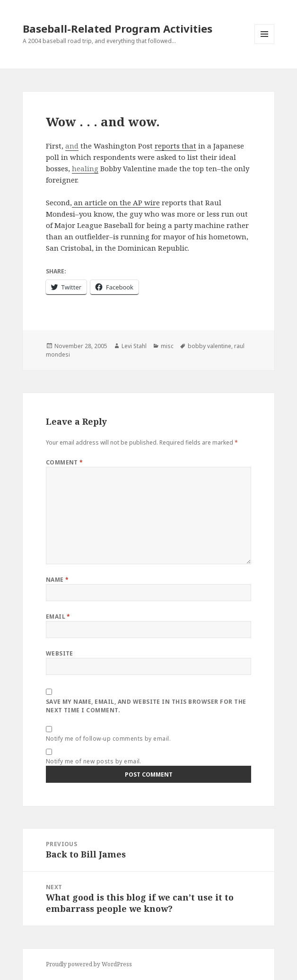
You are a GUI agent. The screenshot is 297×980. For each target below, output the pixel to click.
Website (60, 653)
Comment (65, 462)
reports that (175, 146)
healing (85, 168)
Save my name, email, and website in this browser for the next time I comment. (146, 706)
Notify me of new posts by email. (94, 761)
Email (58, 617)
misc (167, 346)
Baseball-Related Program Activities (118, 28)
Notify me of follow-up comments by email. (109, 739)
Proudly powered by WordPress (89, 964)
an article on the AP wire (116, 202)
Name (57, 580)
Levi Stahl (134, 346)
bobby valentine (210, 346)
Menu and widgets (265, 44)
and (72, 146)
